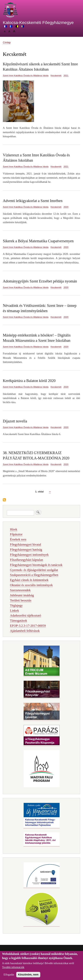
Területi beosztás (21, 600)
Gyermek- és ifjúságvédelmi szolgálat (34, 570)
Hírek (14, 529)
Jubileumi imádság (22, 595)
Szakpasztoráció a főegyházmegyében (34, 575)
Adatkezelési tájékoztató (26, 615)
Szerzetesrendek (20, 590)
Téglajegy (16, 605)
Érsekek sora (18, 539)
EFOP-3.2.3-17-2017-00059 (28, 626)
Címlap (7, 42)
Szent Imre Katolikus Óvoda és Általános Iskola (26, 76)
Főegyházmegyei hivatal (26, 544)
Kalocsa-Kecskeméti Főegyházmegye (38, 23)
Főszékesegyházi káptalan (27, 560)
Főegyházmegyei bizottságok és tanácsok (36, 565)
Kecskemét (56, 76)
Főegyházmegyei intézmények (29, 555)
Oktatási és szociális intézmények (31, 585)
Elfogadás (9, 977)
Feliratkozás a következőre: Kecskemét (4, 500)
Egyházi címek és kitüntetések (29, 580)
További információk (13, 970)
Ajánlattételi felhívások (25, 631)
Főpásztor (16, 534)
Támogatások (19, 621)
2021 (66, 76)
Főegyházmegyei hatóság (26, 550)
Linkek (15, 611)
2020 (66, 207)
